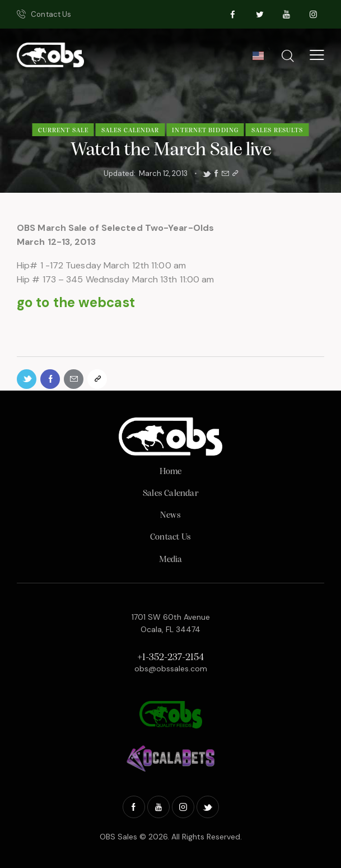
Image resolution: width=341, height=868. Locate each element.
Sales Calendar (130, 131)
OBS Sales (118, 837)
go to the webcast (76, 302)
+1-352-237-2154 (170, 658)
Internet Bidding (205, 131)
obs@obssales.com (171, 669)
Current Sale (63, 131)
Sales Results (277, 131)
